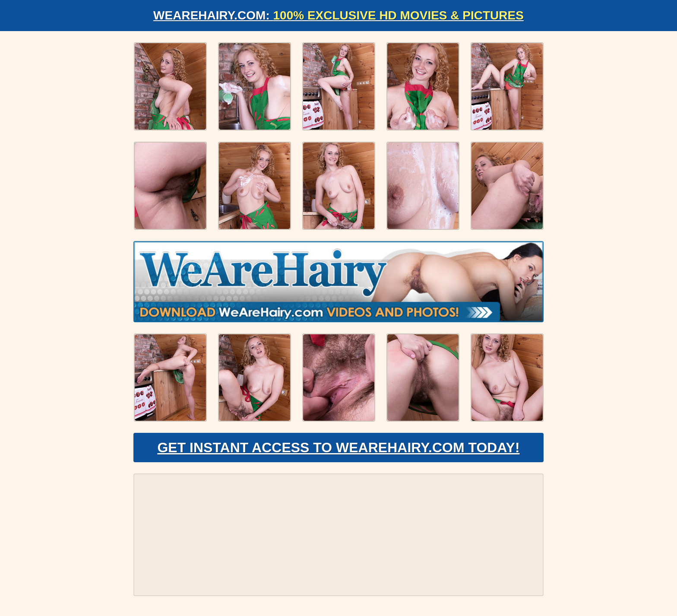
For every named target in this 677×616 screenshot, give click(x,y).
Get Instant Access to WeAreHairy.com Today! (338, 448)
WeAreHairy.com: (338, 15)
